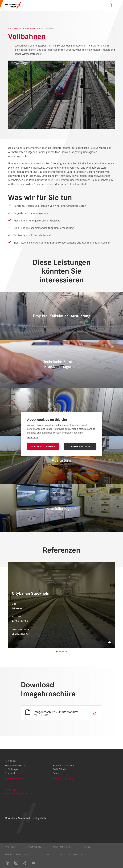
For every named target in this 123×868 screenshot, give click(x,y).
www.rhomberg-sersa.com (18, 793)
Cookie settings (80, 447)
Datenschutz (34, 847)
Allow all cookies (43, 447)
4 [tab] (66, 652)
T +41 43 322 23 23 (64, 778)
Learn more (32, 437)
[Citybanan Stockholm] (61, 605)
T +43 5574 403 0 (15, 778)
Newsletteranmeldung (17, 854)
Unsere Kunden (30, 28)
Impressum (10, 847)
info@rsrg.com (12, 789)
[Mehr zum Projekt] (61, 642)
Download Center (62, 847)
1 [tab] (57, 652)
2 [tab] (60, 652)
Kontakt (45, 854)
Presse (87, 847)
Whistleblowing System (73, 854)
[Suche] (110, 5)
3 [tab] (63, 652)
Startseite (14, 28)
